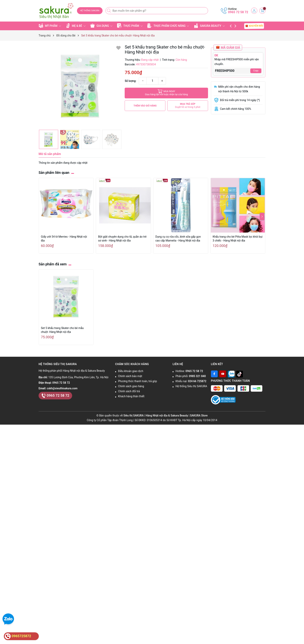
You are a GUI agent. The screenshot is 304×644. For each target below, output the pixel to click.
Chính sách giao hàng (131, 386)
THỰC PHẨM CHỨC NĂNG (168, 26)
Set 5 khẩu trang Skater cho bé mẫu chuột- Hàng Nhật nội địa (62, 330)
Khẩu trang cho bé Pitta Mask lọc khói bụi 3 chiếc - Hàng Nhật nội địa (238, 239)
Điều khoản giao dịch (131, 371)
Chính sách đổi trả (129, 391)
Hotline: (189, 371)
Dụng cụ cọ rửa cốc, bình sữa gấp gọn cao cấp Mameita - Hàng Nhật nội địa (178, 239)
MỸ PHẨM (50, 26)
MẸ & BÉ (76, 26)
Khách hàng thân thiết (131, 396)
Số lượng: (130, 81)
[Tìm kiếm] (109, 11)
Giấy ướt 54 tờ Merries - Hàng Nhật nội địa (64, 239)
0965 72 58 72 (238, 12)
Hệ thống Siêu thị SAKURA (191, 386)
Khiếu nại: (191, 381)
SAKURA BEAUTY (209, 26)
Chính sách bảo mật (130, 376)
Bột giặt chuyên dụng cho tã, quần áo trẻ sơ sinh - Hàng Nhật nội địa (122, 239)
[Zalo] (231, 374)
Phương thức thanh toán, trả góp (138, 381)
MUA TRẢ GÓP (188, 106)
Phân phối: (191, 376)
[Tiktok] (240, 374)
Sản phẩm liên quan (54, 173)
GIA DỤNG (101, 26)
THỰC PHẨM (130, 26)
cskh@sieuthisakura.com (62, 388)
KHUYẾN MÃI (254, 26)
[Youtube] (223, 374)
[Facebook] (214, 374)
